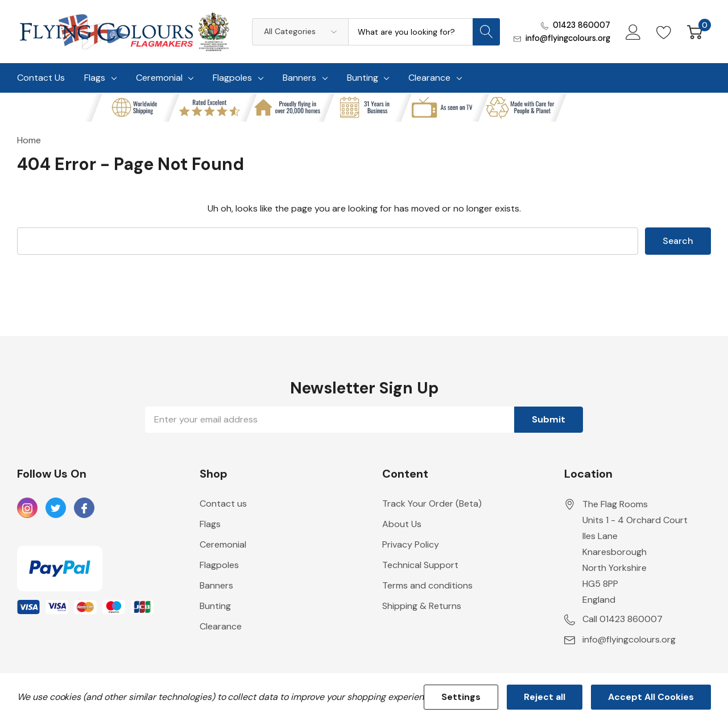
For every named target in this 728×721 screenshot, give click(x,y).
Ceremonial (159, 78)
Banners (299, 78)
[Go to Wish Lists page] (664, 32)
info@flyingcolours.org (568, 38)
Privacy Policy (411, 544)
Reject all (545, 697)
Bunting (363, 78)
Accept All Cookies (651, 697)
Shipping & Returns (422, 606)
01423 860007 (582, 25)
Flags (95, 78)
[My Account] (633, 32)
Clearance (429, 78)
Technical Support (420, 565)
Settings (461, 697)
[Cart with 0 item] (695, 32)
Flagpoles (232, 78)
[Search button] (486, 32)
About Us (402, 524)
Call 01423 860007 (622, 619)
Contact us (223, 504)
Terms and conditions (427, 585)
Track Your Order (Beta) (432, 504)
